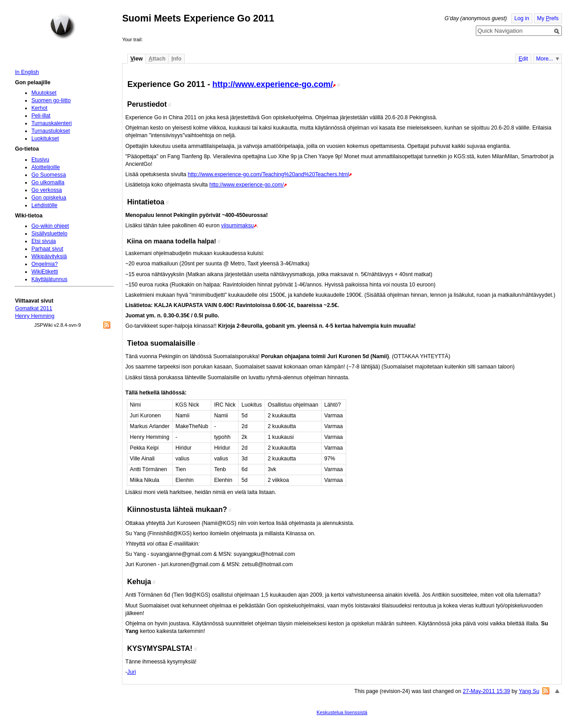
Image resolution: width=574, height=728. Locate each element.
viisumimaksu (237, 225)
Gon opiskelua (49, 198)
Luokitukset (45, 139)
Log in (522, 18)
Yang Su (529, 691)
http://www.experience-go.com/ (273, 84)
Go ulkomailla (48, 182)
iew (137, 59)
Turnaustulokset (51, 131)
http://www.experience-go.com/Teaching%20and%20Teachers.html (268, 174)
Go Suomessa (49, 175)
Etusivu (40, 160)
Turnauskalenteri (52, 123)
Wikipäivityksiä (49, 256)
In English (27, 72)
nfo (176, 59)
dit (523, 59)
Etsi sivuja (44, 241)
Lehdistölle (44, 205)
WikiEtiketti (45, 272)
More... (545, 59)
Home (63, 26)
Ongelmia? (45, 264)
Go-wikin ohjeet (50, 226)
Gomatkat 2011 (33, 308)
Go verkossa (47, 190)
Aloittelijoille (46, 167)
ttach (157, 59)
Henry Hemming (35, 316)
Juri (132, 672)
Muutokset (44, 93)
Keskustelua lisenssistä (342, 712)
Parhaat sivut (47, 249)
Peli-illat (41, 116)
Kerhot (39, 108)
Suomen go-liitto (51, 100)
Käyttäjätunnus (49, 279)
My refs (548, 18)
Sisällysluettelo (49, 234)
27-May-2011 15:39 (486, 691)
